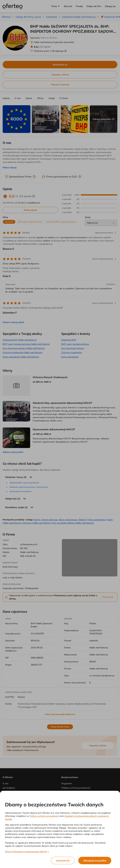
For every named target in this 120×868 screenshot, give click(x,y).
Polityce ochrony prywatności (44, 816)
